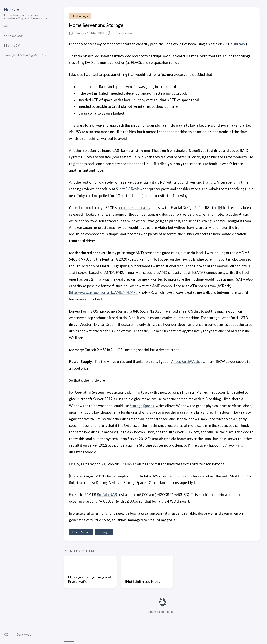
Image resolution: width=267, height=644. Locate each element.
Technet (174, 476)
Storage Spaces (142, 406)
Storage (104, 532)
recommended (129, 208)
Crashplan (128, 464)
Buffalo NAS (107, 495)
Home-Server (81, 532)
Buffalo (239, 44)
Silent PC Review (129, 189)
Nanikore (12, 9)
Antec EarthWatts (186, 362)
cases (146, 208)
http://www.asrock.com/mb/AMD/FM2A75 (104, 292)
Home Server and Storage (96, 25)
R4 (220, 208)
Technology (80, 16)
